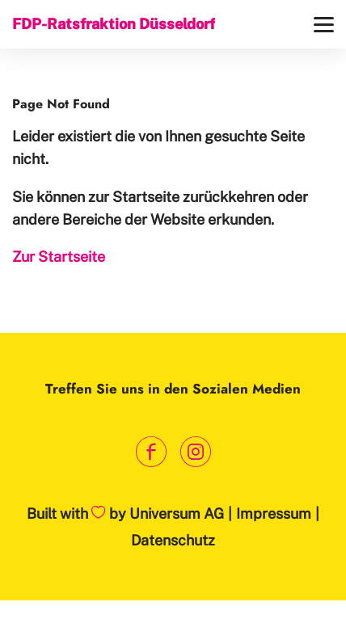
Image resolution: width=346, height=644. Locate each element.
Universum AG (177, 514)
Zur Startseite (59, 257)
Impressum (274, 514)
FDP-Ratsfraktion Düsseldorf (114, 24)
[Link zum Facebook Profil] (151, 452)
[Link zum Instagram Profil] (195, 452)
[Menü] (324, 25)
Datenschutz (173, 540)
